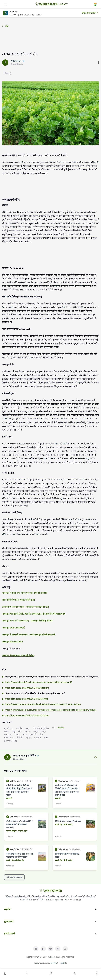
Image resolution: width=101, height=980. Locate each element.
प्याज (25, 734)
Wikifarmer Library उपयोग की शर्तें (46, 963)
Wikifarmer (16, 61)
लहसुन (28, 738)
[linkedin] (36, 949)
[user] (97, 973)
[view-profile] (95, 757)
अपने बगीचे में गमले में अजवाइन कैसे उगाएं (18, 600)
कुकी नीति (64, 963)
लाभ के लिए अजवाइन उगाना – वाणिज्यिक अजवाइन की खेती (25, 607)
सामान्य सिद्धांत (11, 831)
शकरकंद (37, 738)
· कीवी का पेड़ (67, 825)
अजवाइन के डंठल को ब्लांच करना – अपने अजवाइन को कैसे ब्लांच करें (28, 635)
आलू (27, 728)
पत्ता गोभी (8, 734)
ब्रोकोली (20, 738)
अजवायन (61, 728)
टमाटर (28, 731)
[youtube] (50, 949)
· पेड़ (60, 825)
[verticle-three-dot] (99, 63)
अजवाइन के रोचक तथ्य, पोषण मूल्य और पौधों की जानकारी (25, 593)
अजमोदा (19, 728)
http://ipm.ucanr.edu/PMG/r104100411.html (27, 699)
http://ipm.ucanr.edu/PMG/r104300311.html (27, 715)
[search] (74, 973)
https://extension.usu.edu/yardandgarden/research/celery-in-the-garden (43, 704)
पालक (17, 734)
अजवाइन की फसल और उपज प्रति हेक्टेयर (18, 656)
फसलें (57, 825)
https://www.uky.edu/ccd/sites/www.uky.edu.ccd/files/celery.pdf (38, 682)
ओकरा (7, 731)
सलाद (46, 738)
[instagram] (58, 949)
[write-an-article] (51, 973)
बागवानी (9, 798)
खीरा (20, 731)
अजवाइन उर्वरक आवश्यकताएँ (14, 628)
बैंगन (41, 734)
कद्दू (14, 731)
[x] (65, 949)
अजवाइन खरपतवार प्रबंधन (12, 642)
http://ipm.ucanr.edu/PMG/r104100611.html (27, 688)
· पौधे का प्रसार (22, 831)
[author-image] (7, 757)
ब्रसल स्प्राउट (9, 738)
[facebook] (43, 949)
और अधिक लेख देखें (14, 877)
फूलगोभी (33, 734)
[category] (28, 973)
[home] (5, 973)
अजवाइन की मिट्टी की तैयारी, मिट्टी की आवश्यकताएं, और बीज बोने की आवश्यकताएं (34, 614)
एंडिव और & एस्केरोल (41, 728)
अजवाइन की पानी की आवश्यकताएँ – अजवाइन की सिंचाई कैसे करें (27, 621)
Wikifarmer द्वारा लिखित (24, 756)
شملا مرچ (8, 728)
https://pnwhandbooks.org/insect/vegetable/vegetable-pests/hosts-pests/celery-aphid (50, 710)
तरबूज (36, 731)
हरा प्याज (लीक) (11, 741)
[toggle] (6, 4)
